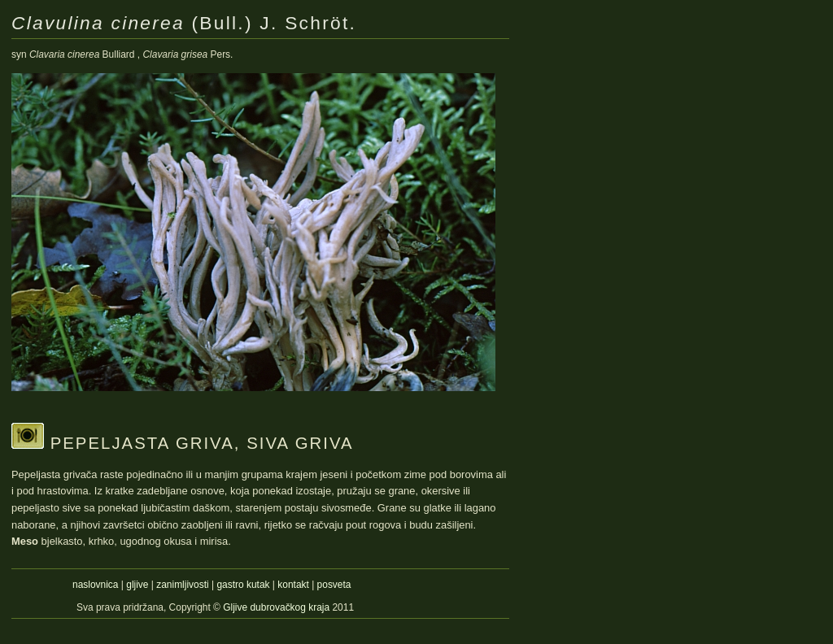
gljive (137, 585)
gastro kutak (243, 585)
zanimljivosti (182, 585)
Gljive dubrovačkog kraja (277, 607)
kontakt (293, 585)
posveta (334, 585)
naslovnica (95, 585)
